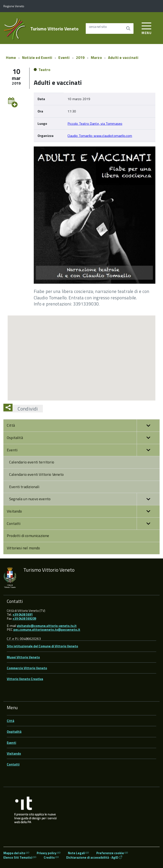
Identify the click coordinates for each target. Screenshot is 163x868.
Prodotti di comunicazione (28, 536)
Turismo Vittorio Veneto (54, 29)
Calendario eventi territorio (32, 462)
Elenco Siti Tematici (20, 857)
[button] (148, 425)
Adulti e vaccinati (123, 58)
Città (83, 425)
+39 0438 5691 (23, 614)
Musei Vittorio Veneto (23, 657)
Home (11, 58)
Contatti (83, 524)
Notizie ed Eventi (37, 58)
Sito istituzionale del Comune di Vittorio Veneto (42, 646)
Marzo (96, 58)
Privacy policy (48, 853)
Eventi (64, 58)
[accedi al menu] (147, 28)
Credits (51, 857)
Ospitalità (83, 438)
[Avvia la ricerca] (128, 28)
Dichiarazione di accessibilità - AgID (94, 857)
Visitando (83, 511)
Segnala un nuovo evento (84, 499)
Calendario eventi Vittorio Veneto (36, 474)
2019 (80, 58)
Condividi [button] (25, 409)
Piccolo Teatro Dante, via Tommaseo (95, 124)
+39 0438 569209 (24, 619)
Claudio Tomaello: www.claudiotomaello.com (100, 136)
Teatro (44, 70)
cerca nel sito (98, 27)
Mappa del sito (16, 853)
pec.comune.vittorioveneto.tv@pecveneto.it (47, 630)
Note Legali (78, 853)
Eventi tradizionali (24, 487)
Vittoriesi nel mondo (23, 548)
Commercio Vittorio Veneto (27, 668)
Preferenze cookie (112, 853)
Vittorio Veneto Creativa (25, 679)
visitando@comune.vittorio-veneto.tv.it (47, 626)
